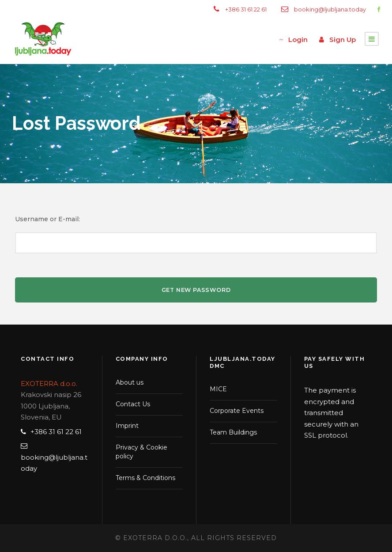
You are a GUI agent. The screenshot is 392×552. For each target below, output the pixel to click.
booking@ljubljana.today (330, 9)
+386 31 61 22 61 (246, 9)
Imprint (127, 426)
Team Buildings (233, 432)
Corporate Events (237, 411)
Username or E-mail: (47, 219)
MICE (218, 389)
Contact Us (133, 404)
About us (130, 382)
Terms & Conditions (145, 478)
